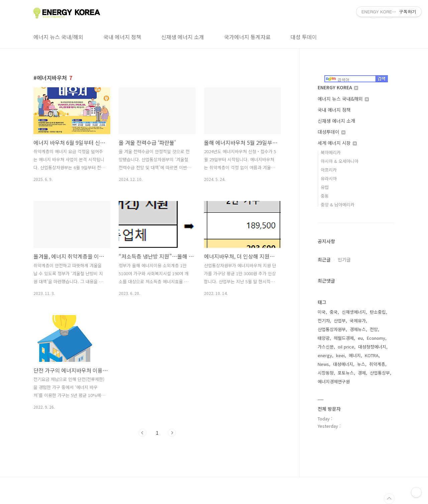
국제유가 (358, 321)
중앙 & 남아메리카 (338, 205)
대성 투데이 (304, 37)
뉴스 (361, 364)
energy (325, 355)
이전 (142, 433)
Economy (376, 338)
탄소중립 (378, 312)
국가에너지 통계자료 (247, 37)
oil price (346, 347)
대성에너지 (343, 364)
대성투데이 (332, 132)
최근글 (324, 260)
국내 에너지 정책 (122, 37)
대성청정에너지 (372, 347)
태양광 (324, 338)
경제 (362, 373)
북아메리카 (331, 152)
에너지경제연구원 (334, 381)
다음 (172, 433)
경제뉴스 (358, 329)
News (323, 364)
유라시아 (329, 178)
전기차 (324, 321)
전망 (374, 329)
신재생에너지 (354, 312)
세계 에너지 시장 (337, 143)
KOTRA (372, 355)
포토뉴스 (346, 373)
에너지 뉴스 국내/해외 (58, 37)
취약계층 (377, 364)
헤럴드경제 (344, 338)
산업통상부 (380, 373)
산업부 (340, 321)
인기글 (344, 260)
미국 (322, 312)
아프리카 (329, 170)
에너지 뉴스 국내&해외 (343, 99)
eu (360, 338)
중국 (334, 312)
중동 (325, 196)
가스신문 (326, 347)
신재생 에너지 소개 (183, 37)
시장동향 (326, 373)
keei (340, 355)
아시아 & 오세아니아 (340, 161)
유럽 (325, 187)
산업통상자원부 (332, 329)
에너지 (355, 355)
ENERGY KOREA (338, 87)
